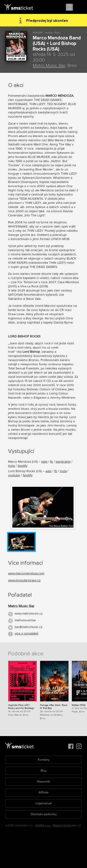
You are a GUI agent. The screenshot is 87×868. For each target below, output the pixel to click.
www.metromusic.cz (29, 613)
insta (11, 466)
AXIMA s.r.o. (43, 825)
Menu (79, 7)
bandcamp (63, 462)
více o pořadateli (26, 633)
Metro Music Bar (49, 66)
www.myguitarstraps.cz (24, 580)
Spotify (23, 466)
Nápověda (43, 782)
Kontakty (44, 760)
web (44, 462)
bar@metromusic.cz (29, 627)
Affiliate (43, 792)
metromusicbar (25, 620)
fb (52, 462)
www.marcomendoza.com (26, 573)
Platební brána (62, 825)
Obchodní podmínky (44, 814)
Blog (43, 771)
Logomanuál (44, 803)
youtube (14, 475)
